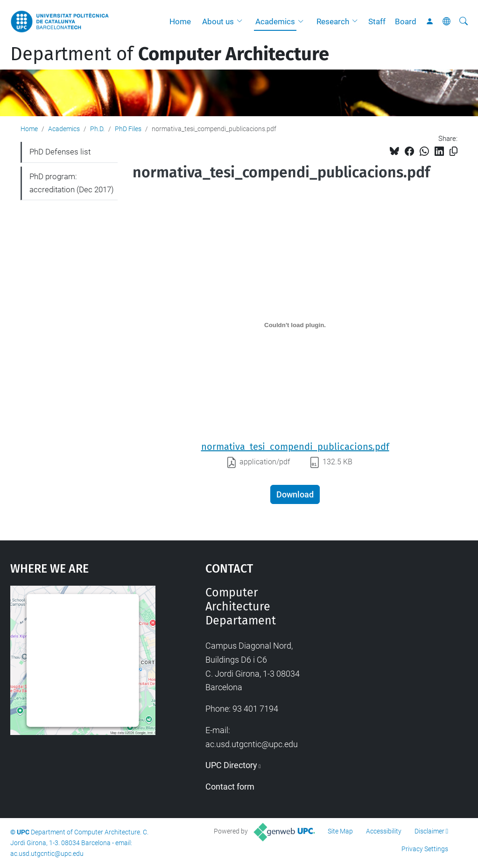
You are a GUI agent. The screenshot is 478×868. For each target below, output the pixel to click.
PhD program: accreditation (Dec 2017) (72, 183)
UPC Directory (231, 765)
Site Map (340, 831)
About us (218, 21)
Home (180, 21)
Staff (377, 21)
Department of (170, 54)
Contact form (230, 787)
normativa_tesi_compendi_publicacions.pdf (295, 447)
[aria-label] (464, 21)
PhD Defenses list (60, 152)
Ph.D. (97, 129)
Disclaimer (429, 831)
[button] (242, 21)
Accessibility (384, 831)
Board (406, 21)
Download (295, 494)
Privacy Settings (425, 849)
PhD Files (128, 129)
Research (333, 21)
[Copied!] (453, 151)
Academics (275, 21)
